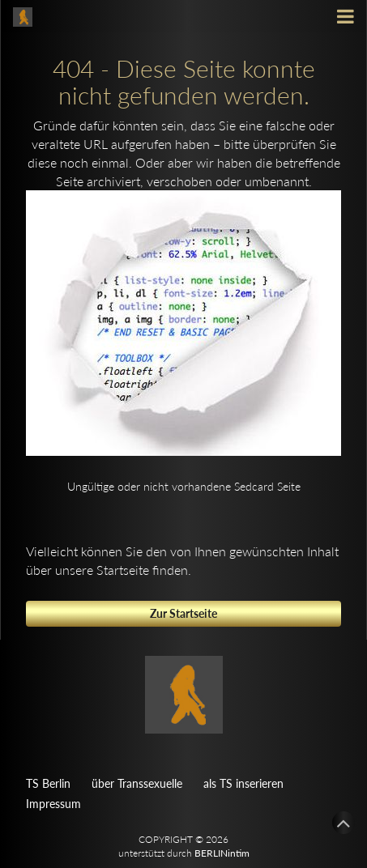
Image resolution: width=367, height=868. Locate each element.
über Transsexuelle (137, 783)
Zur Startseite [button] (183, 613)
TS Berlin (48, 783)
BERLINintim (222, 853)
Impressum (53, 804)
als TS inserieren (243, 783)
